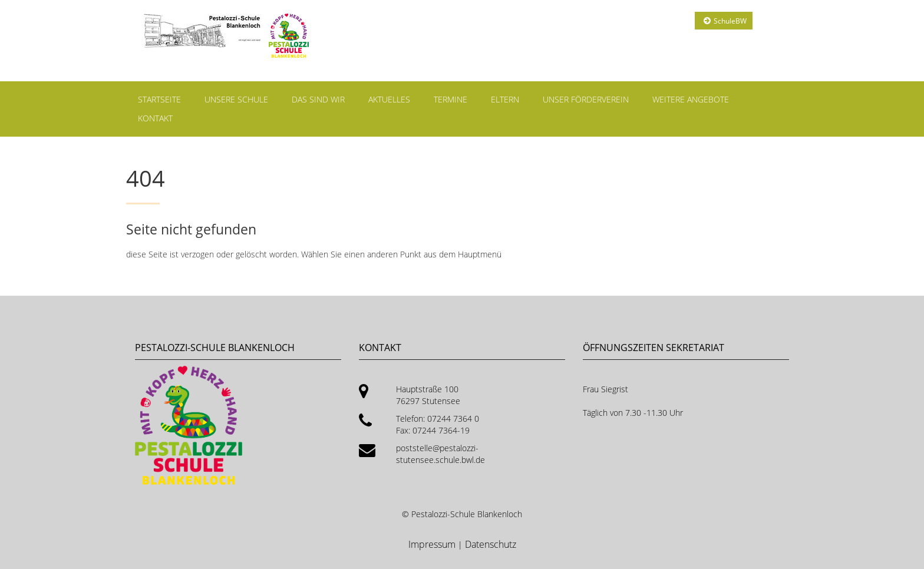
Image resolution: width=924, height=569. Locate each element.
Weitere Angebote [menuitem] (691, 99)
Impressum (433, 544)
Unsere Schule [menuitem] (236, 99)
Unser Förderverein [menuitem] (586, 99)
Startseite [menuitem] (159, 99)
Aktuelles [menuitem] (389, 99)
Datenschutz (491, 544)
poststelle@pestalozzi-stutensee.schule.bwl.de (440, 454)
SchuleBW (730, 21)
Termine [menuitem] (451, 99)
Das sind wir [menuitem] (318, 99)
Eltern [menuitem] (505, 99)
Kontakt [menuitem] (155, 118)
